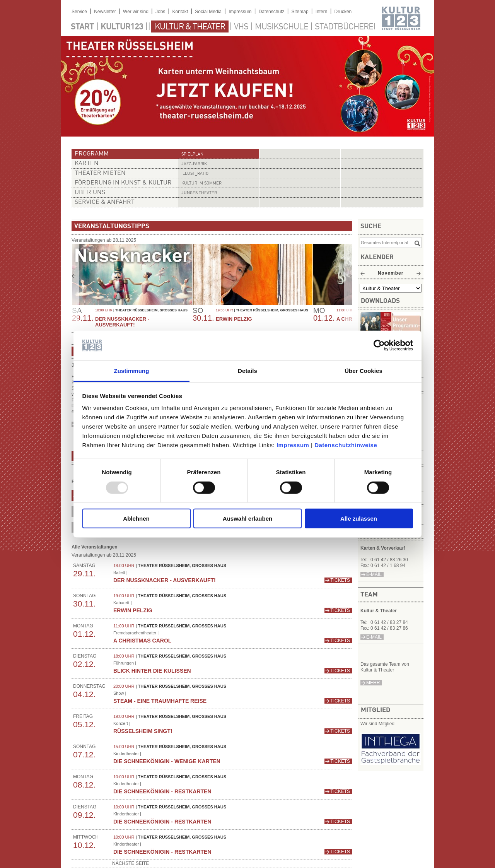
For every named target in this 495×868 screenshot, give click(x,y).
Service (79, 12)
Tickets (340, 580)
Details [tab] (247, 371)
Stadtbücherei (345, 27)
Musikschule (282, 27)
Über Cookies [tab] (364, 371)
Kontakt (180, 12)
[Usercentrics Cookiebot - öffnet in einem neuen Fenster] (379, 345)
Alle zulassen (359, 519)
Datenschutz (272, 12)
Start (82, 27)
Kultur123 (122, 27)
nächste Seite (131, 863)
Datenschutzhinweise (346, 445)
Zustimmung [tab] (132, 371)
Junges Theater (199, 193)
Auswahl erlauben (247, 519)
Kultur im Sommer (201, 184)
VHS (241, 27)
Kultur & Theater (190, 27)
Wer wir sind (136, 12)
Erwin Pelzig (234, 319)
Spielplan (192, 155)
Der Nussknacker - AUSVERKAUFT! (122, 322)
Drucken (343, 12)
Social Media (208, 12)
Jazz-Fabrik (194, 164)
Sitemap (300, 12)
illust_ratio (195, 174)
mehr (373, 683)
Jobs (160, 12)
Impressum (293, 445)
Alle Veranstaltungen (95, 547)
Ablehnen (136, 519)
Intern (322, 12)
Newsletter (105, 12)
